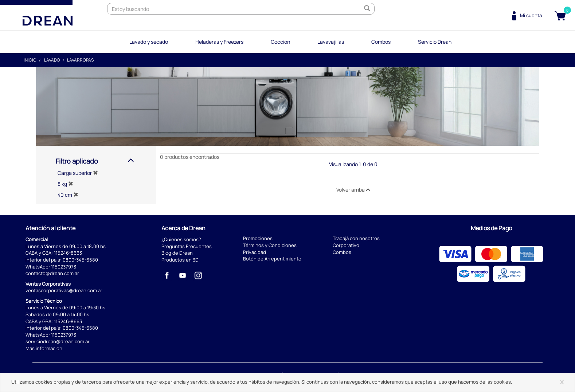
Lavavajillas (331, 42)
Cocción (280, 42)
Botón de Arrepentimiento (272, 259)
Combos (381, 42)
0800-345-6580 (80, 260)
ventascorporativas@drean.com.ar (64, 290)
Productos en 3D (180, 260)
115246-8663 (68, 253)
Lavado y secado (149, 42)
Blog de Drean (177, 253)
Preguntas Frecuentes (187, 246)
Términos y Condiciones (270, 245)
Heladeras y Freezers (219, 42)
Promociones (258, 238)
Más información (44, 348)
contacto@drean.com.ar (52, 273)
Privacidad (255, 252)
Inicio (30, 60)
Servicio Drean (435, 42)
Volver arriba (353, 190)
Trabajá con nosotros (356, 238)
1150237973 (64, 267)
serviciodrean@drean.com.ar (58, 341)
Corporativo (346, 245)
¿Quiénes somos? (181, 239)
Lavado (52, 60)
